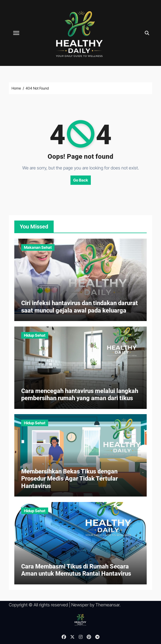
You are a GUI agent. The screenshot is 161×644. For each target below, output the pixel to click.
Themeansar (107, 605)
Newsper (80, 605)
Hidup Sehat (35, 335)
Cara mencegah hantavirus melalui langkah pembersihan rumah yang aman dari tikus (80, 395)
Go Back (81, 180)
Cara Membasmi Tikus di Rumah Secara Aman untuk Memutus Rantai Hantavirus (76, 570)
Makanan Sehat (38, 247)
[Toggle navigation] (16, 33)
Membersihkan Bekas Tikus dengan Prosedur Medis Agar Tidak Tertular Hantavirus (69, 479)
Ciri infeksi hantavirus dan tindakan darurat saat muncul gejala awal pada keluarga (80, 307)
